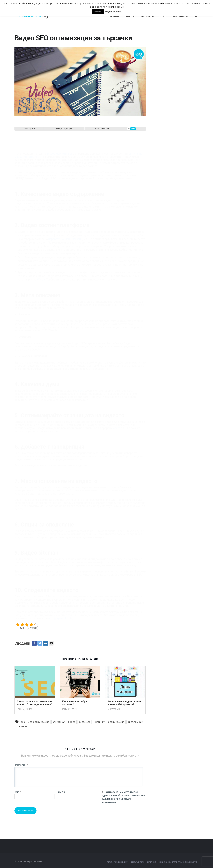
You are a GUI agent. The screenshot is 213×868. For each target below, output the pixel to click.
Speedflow (59, 722)
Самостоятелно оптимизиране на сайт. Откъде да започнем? (35, 703)
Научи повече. (113, 12)
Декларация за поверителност (143, 862)
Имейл (63, 792)
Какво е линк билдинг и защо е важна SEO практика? (125, 703)
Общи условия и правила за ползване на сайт (178, 862)
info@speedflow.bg (61, 611)
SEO (59, 129)
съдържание (135, 722)
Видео (69, 129)
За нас (114, 16)
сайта (117, 421)
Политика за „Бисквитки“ (117, 862)
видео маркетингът (60, 146)
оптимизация (116, 722)
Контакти (180, 16)
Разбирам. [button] (98, 12)
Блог (163, 16)
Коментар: (21, 765)
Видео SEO (85, 722)
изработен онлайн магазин (65, 232)
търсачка (22, 727)
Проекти (148, 16)
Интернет (99, 722)
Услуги (130, 16)
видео (72, 722)
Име (18, 792)
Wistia (41, 272)
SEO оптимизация (39, 722)
